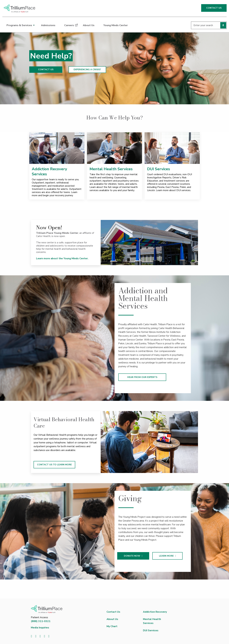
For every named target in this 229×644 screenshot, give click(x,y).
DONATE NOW (137, 556)
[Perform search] (223, 25)
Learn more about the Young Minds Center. (63, 258)
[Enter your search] (209, 25)
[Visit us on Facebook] (31, 636)
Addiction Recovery (155, 612)
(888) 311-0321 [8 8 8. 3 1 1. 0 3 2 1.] (41, 621)
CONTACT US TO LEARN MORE (54, 465)
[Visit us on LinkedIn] (40, 636)
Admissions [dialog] (48, 25)
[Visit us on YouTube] (44, 636)
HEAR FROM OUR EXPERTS (142, 377)
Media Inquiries (40, 628)
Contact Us (113, 612)
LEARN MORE (171, 556)
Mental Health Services (111, 169)
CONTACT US (214, 8)
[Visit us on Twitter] (36, 636)
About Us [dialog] (89, 25)
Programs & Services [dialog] (19, 25)
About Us (112, 619)
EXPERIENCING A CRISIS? (87, 70)
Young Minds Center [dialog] (116, 25)
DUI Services (159, 169)
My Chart (112, 626)
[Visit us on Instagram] (49, 636)
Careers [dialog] (69, 25)
